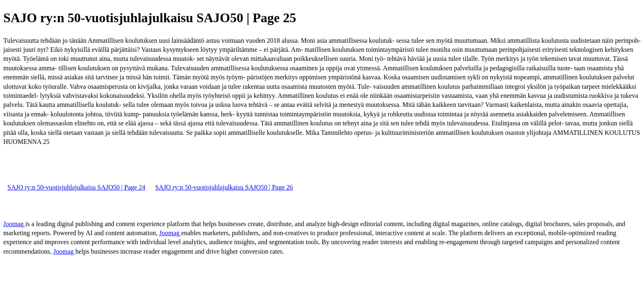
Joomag (14, 224)
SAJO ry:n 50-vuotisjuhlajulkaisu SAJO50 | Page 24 (76, 187)
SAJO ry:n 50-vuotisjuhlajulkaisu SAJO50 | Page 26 (224, 187)
